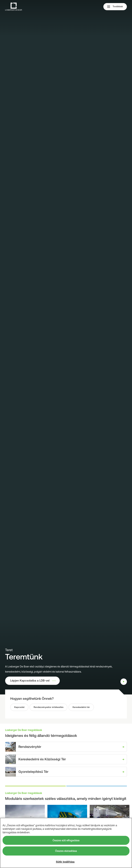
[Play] (124, 682)
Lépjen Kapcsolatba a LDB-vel (30, 681)
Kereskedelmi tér (82, 707)
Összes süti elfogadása (66, 840)
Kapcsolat (19, 707)
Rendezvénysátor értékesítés (49, 707)
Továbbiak (115, 7)
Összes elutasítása (66, 851)
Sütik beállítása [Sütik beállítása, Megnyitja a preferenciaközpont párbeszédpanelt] (65, 862)
